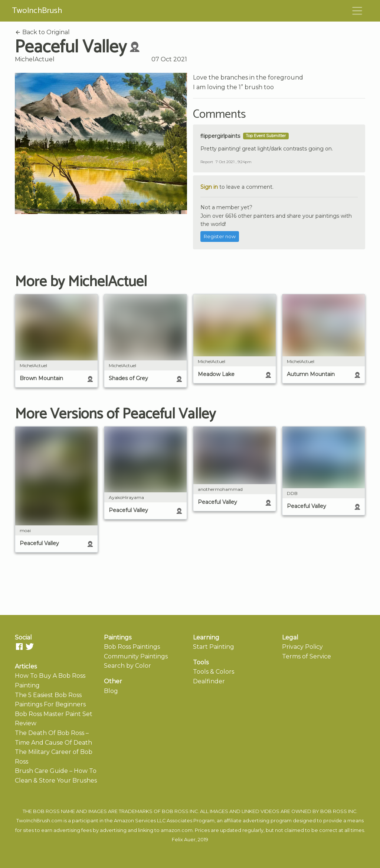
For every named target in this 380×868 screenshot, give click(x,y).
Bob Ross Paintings (132, 647)
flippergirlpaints (220, 136)
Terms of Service (307, 656)
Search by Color (127, 666)
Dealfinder (209, 681)
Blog (111, 691)
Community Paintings (136, 656)
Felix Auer (184, 840)
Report (207, 162)
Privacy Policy (302, 647)
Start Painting (214, 647)
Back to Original (42, 32)
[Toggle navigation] (357, 11)
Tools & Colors (214, 672)
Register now (220, 237)
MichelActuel (35, 59)
